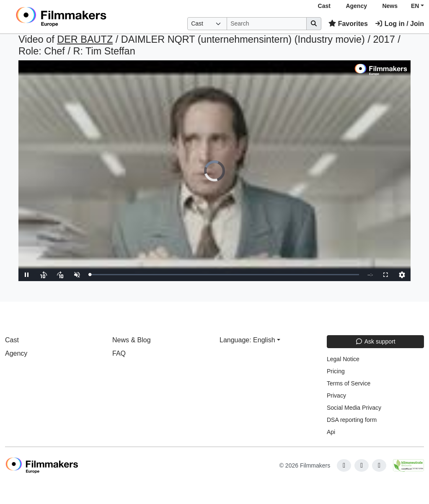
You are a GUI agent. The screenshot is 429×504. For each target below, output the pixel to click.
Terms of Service (349, 383)
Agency (356, 6)
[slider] (224, 275)
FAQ (119, 353)
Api (331, 432)
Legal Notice (343, 359)
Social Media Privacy (354, 408)
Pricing (336, 371)
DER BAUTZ (85, 39)
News (390, 6)
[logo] (81, 17)
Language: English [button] (247, 340)
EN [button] (415, 6)
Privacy (336, 395)
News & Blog (132, 340)
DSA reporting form (352, 420)
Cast (324, 6)
